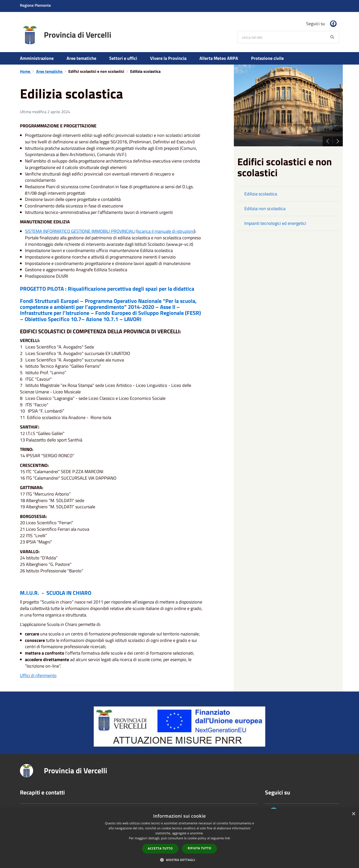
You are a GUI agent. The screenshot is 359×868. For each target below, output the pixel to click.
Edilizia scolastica (261, 194)
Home (26, 71)
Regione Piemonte (35, 5)
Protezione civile (267, 58)
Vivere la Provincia (168, 58)
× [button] (353, 814)
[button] (179, 860)
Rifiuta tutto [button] (200, 848)
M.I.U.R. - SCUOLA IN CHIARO (56, 593)
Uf (22, 675)
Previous (328, 141)
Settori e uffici (123, 58)
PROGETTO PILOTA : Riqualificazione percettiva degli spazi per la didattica (107, 289)
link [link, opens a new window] (227, 838)
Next (338, 141)
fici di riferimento (41, 675)
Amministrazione (37, 58)
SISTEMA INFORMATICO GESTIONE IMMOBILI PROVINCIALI (80, 231)
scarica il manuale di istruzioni (166, 231)
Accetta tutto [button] (160, 848)
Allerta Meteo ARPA (219, 58)
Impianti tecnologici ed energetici (275, 223)
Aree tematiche (81, 58)
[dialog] (179, 838)
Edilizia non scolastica (265, 209)
